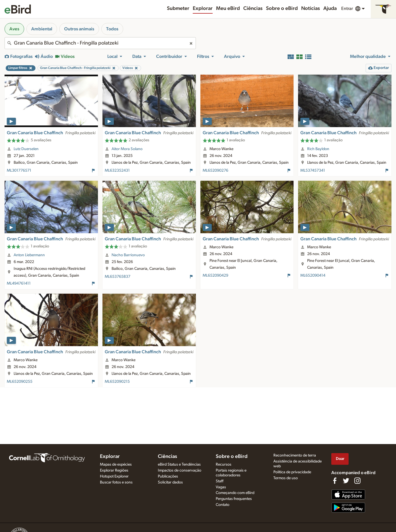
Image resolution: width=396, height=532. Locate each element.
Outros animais (79, 29)
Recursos (224, 464)
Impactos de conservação (180, 470)
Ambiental (42, 29)
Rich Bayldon (318, 149)
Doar (340, 459)
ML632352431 (117, 171)
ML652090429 (215, 276)
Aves (14, 29)
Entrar (347, 9)
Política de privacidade (292, 472)
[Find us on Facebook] (335, 481)
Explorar (203, 9)
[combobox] (100, 43)
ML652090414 (313, 276)
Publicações (168, 476)
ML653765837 (118, 277)
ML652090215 (117, 382)
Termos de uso (286, 478)
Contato (223, 505)
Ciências (253, 9)
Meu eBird (228, 9)
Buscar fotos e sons (116, 482)
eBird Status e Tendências (179, 464)
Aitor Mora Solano (127, 149)
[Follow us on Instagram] (357, 481)
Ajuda (330, 9)
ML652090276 (215, 171)
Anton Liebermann (29, 255)
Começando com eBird (235, 493)
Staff (220, 481)
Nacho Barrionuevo (128, 255)
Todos (112, 29)
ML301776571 (19, 171)
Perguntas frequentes (234, 499)
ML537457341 (313, 171)
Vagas (221, 487)
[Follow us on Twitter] (346, 481)
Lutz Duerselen (26, 149)
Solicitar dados (170, 482)
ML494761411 (19, 283)
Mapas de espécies (116, 464)
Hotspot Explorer (114, 476)
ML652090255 (20, 382)
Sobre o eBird (282, 9)
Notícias (311, 9)
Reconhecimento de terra (295, 455)
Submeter (178, 9)
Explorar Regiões (114, 470)
